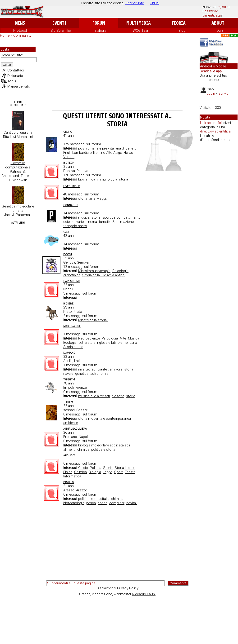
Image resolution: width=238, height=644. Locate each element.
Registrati (223, 7)
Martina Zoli (72, 326)
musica (84, 217)
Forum (99, 23)
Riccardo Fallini (144, 594)
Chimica (80, 472)
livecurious (72, 186)
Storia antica (73, 347)
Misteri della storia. (93, 320)
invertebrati (87, 369)
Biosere (68, 304)
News (20, 23)
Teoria (178, 23)
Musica (134, 338)
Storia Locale (125, 468)
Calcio (83, 468)
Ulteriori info (135, 3)
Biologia (95, 472)
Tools (12, 81)
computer (117, 503)
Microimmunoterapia (94, 271)
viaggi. (102, 198)
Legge (108, 472)
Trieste (130, 472)
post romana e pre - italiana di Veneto (107, 148)
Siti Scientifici (61, 31)
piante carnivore (110, 369)
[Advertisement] (117, 75)
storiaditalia (100, 499)
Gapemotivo (72, 281)
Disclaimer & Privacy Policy (117, 588)
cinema (91, 222)
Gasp (67, 232)
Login (211, 93)
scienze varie (73, 222)
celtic (68, 132)
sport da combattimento (121, 217)
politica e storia (103, 450)
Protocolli (21, 31)
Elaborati (101, 31)
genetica (82, 374)
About (218, 23)
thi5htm (69, 380)
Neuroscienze (89, 338)
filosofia (118, 396)
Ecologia (70, 343)
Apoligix (69, 456)
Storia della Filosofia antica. (104, 275)
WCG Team (142, 31)
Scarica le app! (211, 71)
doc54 (68, 254)
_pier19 (68, 402)
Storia (108, 468)
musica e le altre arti (94, 396)
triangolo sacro (75, 226)
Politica (96, 468)
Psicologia (110, 338)
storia (124, 179)
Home (5, 35)
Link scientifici (211, 123)
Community (22, 35)
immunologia (107, 179)
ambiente (71, 423)
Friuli (67, 153)
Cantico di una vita (18, 132)
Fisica (68, 472)
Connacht (71, 205)
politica (84, 499)
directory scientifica (215, 131)
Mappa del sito (19, 86)
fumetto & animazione (116, 222)
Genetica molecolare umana (18, 208)
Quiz (220, 31)
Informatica (72, 476)
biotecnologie (74, 503)
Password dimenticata (212, 13)
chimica (83, 450)
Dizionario (15, 76)
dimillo (69, 482)
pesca (91, 503)
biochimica (87, 179)
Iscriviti (223, 93)
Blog (182, 31)
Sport (118, 472)
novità (132, 503)
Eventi (59, 23)
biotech (69, 163)
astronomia (99, 374)
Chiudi (155, 3)
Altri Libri (18, 223)
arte (92, 198)
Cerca (7, 65)
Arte (123, 338)
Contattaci (16, 70)
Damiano (69, 353)
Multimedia (139, 23)
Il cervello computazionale (18, 165)
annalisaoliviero (75, 429)
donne (103, 503)
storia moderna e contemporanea (105, 419)
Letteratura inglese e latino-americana (108, 343)
